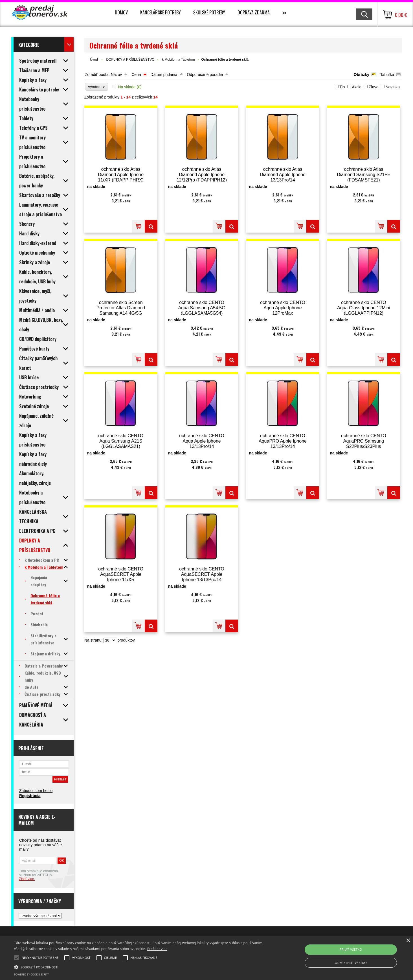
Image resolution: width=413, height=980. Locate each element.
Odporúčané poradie (205, 75)
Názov (117, 75)
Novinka (393, 87)
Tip (342, 87)
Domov (121, 12)
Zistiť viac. (27, 879)
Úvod (94, 60)
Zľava (373, 87)
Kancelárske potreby (161, 12)
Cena (136, 75)
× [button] (408, 941)
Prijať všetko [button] (351, 949)
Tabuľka (387, 75)
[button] (139, 967)
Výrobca (97, 87)
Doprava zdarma (254, 12)
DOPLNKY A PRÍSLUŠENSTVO (130, 60)
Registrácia (30, 796)
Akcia (357, 87)
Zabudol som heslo (36, 791)
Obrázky (362, 75)
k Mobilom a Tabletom (178, 60)
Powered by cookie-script (31, 974)
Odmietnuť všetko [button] (351, 963)
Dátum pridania (164, 75)
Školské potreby (209, 12)
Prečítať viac (157, 949)
